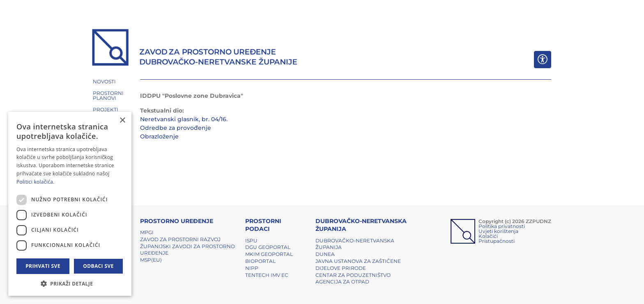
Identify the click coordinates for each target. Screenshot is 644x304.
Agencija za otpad (342, 282)
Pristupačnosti (497, 241)
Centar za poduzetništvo (353, 275)
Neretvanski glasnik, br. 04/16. (184, 119)
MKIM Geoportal (269, 254)
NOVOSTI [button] (104, 82)
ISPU (251, 241)
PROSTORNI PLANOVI (108, 96)
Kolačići (488, 236)
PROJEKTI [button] (106, 109)
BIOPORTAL (260, 261)
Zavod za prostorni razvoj (180, 239)
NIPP (252, 268)
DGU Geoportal (268, 247)
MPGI (147, 232)
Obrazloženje (159, 136)
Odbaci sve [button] (98, 266)
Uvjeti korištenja (498, 231)
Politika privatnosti (502, 226)
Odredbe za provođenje (176, 128)
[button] (70, 283)
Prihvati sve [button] (43, 266)
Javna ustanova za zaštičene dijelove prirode (358, 265)
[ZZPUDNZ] (195, 48)
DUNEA (325, 254)
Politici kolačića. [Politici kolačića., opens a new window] (36, 182)
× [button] (122, 121)
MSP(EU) (151, 260)
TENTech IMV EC (267, 275)
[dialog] (70, 204)
